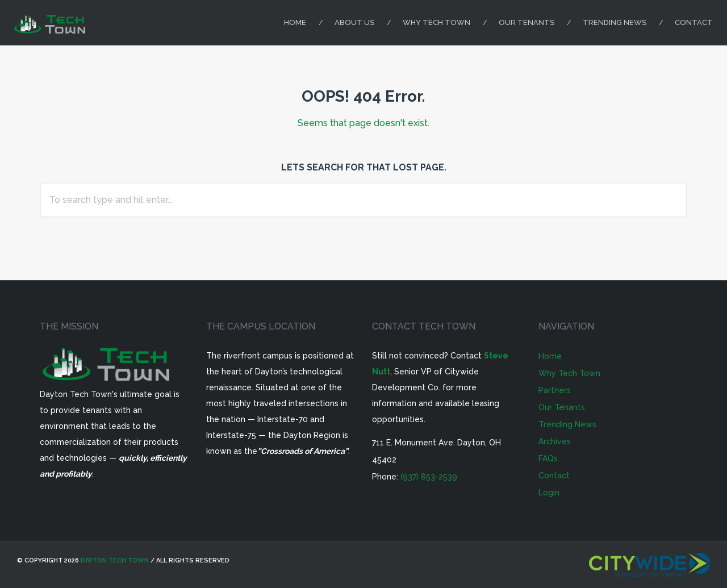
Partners (555, 390)
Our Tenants (527, 22)
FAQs (548, 458)
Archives (555, 441)
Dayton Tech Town (115, 560)
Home (295, 22)
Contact (694, 22)
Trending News (615, 22)
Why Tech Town (436, 22)
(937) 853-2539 (429, 477)
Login (549, 493)
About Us (354, 22)
